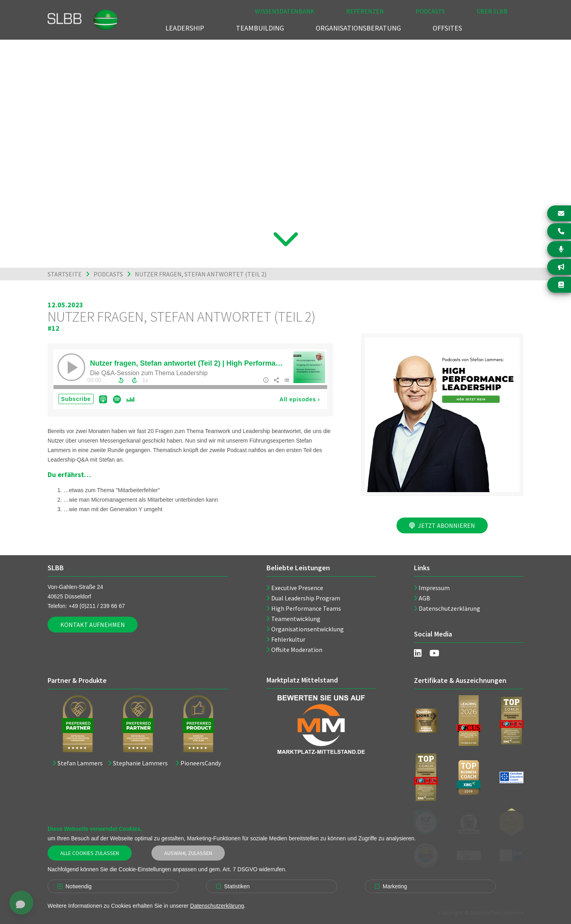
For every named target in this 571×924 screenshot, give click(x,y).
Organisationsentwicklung (308, 629)
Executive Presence (297, 588)
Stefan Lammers (80, 763)
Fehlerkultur (288, 639)
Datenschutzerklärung (449, 608)
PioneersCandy (201, 763)
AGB (424, 598)
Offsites (447, 28)
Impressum (434, 588)
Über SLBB (492, 11)
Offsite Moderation (297, 650)
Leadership (185, 28)
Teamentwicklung (296, 619)
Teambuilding (260, 28)
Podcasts (430, 11)
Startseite (65, 274)
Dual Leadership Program (306, 598)
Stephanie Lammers (140, 763)
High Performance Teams (306, 608)
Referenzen (365, 11)
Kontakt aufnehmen (93, 625)
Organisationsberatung (358, 28)
